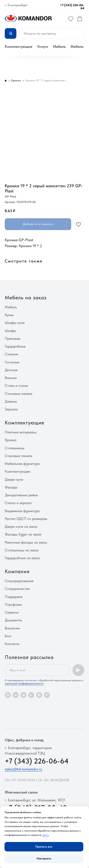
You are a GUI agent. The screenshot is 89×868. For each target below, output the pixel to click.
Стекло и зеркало (18, 503)
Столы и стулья (16, 386)
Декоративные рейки (21, 495)
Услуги (43, 46)
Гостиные (12, 362)
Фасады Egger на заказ (23, 534)
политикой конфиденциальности (24, 683)
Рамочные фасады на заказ (26, 542)
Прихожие (13, 339)
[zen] (39, 695)
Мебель (59, 46)
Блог (8, 636)
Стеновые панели (19, 394)
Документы (13, 620)
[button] (71, 19)
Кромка (11, 440)
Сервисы (12, 612)
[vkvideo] (23, 695)
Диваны (11, 401)
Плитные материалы (21, 432)
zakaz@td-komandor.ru (23, 769)
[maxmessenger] (8, 695)
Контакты (12, 644)
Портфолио (13, 605)
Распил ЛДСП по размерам (26, 519)
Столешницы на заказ (22, 550)
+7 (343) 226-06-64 (72, 7)
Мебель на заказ (26, 297)
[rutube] (31, 695)
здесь (45, 835)
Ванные (11, 378)
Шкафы (10, 331)
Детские (11, 370)
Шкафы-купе (15, 323)
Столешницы (15, 448)
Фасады (11, 487)
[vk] (16, 695)
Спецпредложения (19, 581)
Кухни (9, 315)
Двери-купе (14, 480)
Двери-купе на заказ (21, 527)
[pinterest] (47, 695)
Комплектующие (19, 46)
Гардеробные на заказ (22, 558)
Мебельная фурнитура (22, 464)
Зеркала (11, 409)
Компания (17, 571)
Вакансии (12, 628)
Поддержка (14, 597)
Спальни (11, 354)
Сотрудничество (17, 589)
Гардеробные (15, 346)
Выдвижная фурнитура (22, 511)
